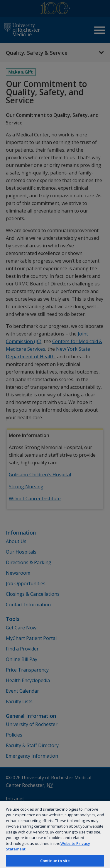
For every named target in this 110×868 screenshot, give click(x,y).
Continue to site (55, 861)
